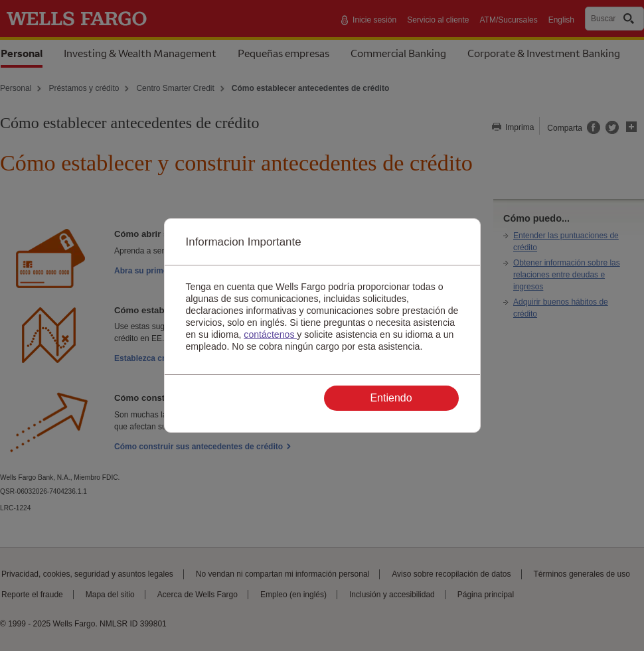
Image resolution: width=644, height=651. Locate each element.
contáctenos (270, 334)
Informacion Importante (244, 242)
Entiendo (391, 398)
